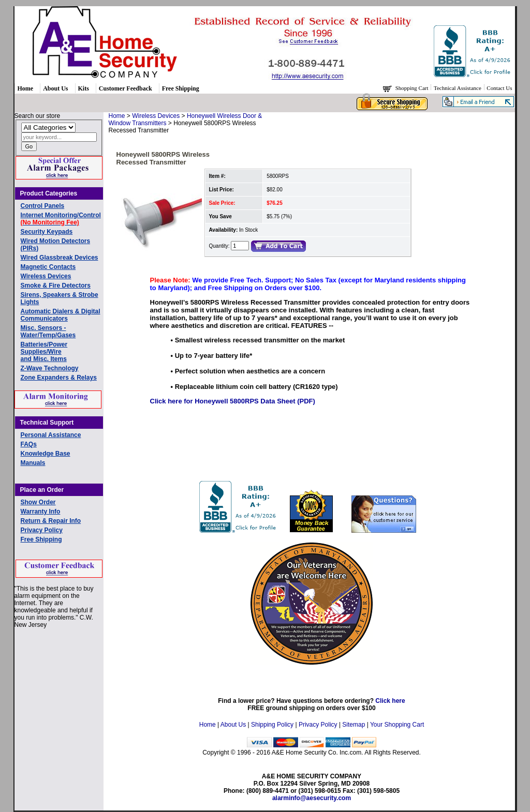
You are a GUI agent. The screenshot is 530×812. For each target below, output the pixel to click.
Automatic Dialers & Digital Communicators (61, 315)
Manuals (33, 463)
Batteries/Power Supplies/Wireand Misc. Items (44, 352)
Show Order (38, 502)
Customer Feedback (126, 88)
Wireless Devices (46, 276)
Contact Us (499, 88)
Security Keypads (47, 232)
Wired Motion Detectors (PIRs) (56, 245)
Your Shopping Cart (397, 725)
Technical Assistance (458, 88)
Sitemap (354, 725)
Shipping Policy (272, 725)
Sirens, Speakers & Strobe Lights (60, 298)
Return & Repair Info (51, 521)
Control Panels (43, 206)
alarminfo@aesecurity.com (312, 798)
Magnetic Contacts (48, 267)
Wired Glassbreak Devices (60, 258)
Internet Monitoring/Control (61, 219)
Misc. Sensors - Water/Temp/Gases (48, 332)
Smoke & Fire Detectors (56, 285)
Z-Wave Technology (50, 368)
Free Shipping (181, 88)
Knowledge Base (46, 454)
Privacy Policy (42, 530)
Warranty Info (41, 512)
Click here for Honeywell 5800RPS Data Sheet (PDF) (233, 401)
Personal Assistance (51, 435)
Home (26, 88)
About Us (55, 88)
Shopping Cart (413, 88)
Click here (390, 701)
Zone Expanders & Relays (59, 378)
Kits (84, 88)
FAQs (29, 444)
